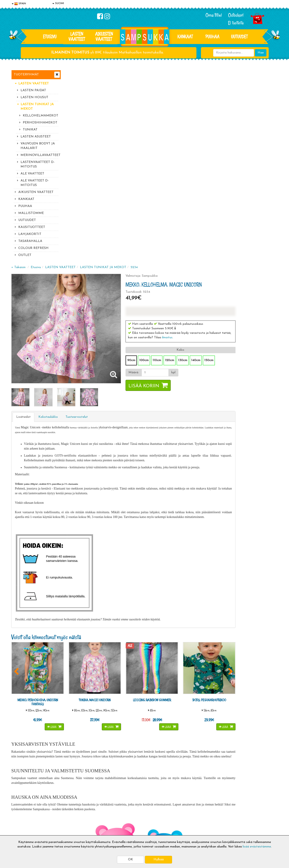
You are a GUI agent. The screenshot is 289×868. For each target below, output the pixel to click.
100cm (192, 167)
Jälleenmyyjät (21, 831)
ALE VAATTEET (32, 174)
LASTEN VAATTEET (77, 36)
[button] (223, 135)
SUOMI (58, 3)
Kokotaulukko (102, 216)
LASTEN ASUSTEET (36, 137)
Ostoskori (236, 15)
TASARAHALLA (30, 241)
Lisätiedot (78, 216)
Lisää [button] (103, 523)
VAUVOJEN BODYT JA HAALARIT (38, 146)
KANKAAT (185, 37)
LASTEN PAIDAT (33, 90)
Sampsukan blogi (132, 810)
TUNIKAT (30, 130)
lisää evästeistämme (257, 847)
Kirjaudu (126, 797)
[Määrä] (202, 179)
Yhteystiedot (21, 810)
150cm (257, 167)
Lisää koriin (192, 193)
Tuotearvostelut (131, 216)
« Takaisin (73, 74)
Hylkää (159, 860)
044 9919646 (233, 739)
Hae (261, 53)
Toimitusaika (75, 797)
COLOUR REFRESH (33, 248)
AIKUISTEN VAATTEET (104, 36)
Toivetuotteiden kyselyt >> (235, 766)
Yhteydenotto (22, 817)
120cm (218, 167)
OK (131, 860)
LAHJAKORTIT (30, 234)
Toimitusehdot (76, 804)
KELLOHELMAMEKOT (41, 116)
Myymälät (19, 824)
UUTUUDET (27, 220)
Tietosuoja (19, 804)
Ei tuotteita (236, 23)
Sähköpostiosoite (93, 748)
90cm (180, 167)
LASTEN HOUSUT (34, 97)
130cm (231, 167)
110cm (205, 167)
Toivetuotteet (76, 810)
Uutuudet (239, 37)
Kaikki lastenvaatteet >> (234, 771)
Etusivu (50, 37)
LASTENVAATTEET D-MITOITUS (38, 164)
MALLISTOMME (31, 213)
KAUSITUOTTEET (32, 227)
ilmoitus (226, 144)
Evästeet (18, 797)
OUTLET (25, 255)
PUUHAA (212, 37)
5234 (188, 74)
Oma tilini (214, 15)
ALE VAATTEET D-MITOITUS (35, 183)
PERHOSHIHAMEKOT (40, 123)
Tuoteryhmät (26, 75)
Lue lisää (198, 738)
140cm (244, 167)
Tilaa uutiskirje (94, 767)
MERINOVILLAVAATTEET (40, 155)
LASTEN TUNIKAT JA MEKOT (37, 107)
